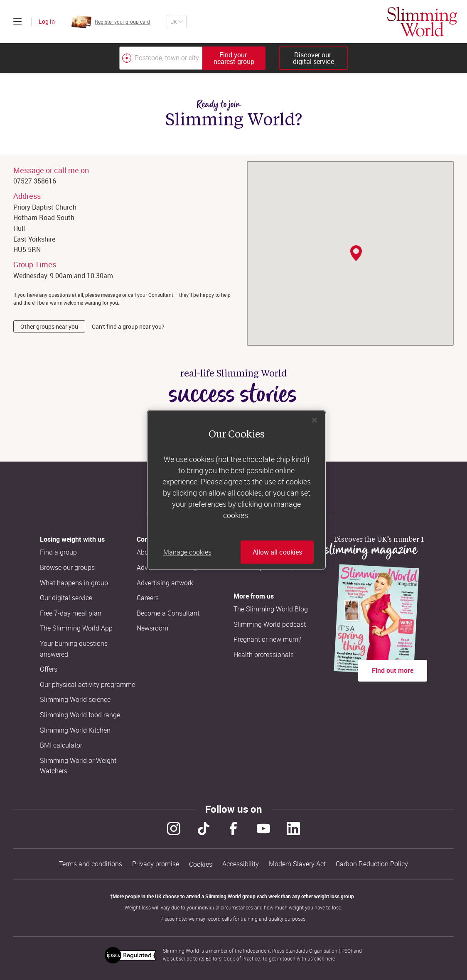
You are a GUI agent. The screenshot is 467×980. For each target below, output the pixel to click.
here (330, 958)
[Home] (422, 22)
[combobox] (192, 58)
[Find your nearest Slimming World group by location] (127, 58)
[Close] (315, 420)
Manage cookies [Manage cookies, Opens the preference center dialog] (187, 552)
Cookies (201, 864)
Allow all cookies (277, 552)
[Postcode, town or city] (161, 58)
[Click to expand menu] (17, 22)
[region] (236, 490)
